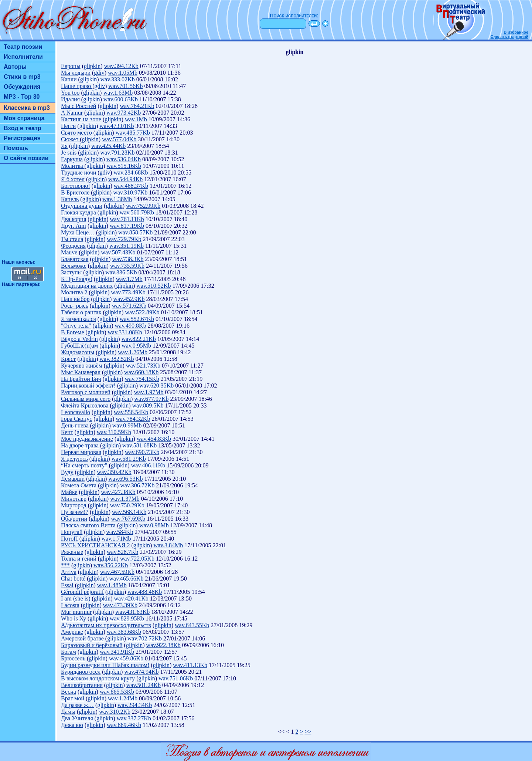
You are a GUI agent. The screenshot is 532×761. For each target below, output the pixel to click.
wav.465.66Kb (126, 579)
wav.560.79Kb (137, 212)
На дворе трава (80, 445)
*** (65, 565)
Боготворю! (76, 186)
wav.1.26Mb (133, 352)
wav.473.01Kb (117, 126)
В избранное (516, 32)
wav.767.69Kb (128, 519)
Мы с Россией (79, 106)
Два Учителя (77, 718)
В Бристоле (75, 192)
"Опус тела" (76, 326)
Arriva (69, 572)
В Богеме (73, 332)
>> (308, 732)
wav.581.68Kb (139, 445)
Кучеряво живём (82, 366)
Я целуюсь (74, 459)
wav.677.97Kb (151, 399)
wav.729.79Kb (124, 239)
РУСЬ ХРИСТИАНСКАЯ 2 (95, 545)
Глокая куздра (79, 212)
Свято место (76, 133)
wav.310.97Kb (130, 192)
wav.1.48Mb (112, 585)
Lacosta (70, 605)
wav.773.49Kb (128, 292)
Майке (69, 492)
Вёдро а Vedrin (79, 339)
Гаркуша (72, 159)
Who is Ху (74, 618)
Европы (71, 66)
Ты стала (72, 239)
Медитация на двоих (87, 286)
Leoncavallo (76, 412)
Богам (69, 652)
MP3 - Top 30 (22, 97)
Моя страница (24, 118)
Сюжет (70, 139)
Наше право (77, 86)
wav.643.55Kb (192, 625)
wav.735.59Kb (127, 266)
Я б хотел (73, 179)
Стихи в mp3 (22, 77)
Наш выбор (75, 299)
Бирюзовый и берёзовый (92, 645)
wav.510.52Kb (154, 286)
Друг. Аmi (74, 226)
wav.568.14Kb (129, 512)
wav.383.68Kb (124, 632)
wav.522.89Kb (142, 312)
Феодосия (73, 246)
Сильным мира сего (86, 399)
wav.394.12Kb (121, 66)
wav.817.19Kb (127, 226)
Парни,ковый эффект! (88, 385)
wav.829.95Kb (127, 618)
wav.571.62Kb (129, 306)
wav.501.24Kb (144, 685)
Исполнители (23, 57)
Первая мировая (81, 452)
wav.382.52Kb (117, 359)
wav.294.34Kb (135, 705)
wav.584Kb (120, 532)
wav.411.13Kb (190, 665)
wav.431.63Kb (132, 612)
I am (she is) (76, 598)
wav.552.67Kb (137, 319)
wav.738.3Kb (128, 259)
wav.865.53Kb (117, 692)
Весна (69, 692)
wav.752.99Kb (143, 206)
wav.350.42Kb (114, 472)
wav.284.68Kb (131, 173)
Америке (72, 632)
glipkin (92, 66)
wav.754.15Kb (142, 379)
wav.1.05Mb (123, 73)
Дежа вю (72, 725)
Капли (69, 79)
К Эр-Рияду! (77, 279)
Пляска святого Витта (88, 525)
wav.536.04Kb (124, 159)
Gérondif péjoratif (82, 592)
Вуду (67, 472)
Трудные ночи (79, 173)
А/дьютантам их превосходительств (106, 625)
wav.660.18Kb (141, 372)
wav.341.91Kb (117, 652)
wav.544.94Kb (125, 179)
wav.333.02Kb (117, 79)
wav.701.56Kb (125, 86)
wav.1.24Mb (123, 698)
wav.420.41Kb (131, 598)
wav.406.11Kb (148, 465)
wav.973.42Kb (124, 113)
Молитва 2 (74, 292)
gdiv (99, 73)
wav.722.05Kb (137, 559)
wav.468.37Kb (131, 186)
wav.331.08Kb (125, 332)
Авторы (15, 67)
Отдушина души (82, 206)
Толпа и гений (79, 559)
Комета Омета (79, 485)
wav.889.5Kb (148, 405)
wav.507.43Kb (118, 252)
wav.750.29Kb (127, 505)
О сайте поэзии (26, 158)
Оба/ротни (74, 519)
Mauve (69, 252)
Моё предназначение (87, 439)
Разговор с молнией (86, 392)
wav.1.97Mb (149, 392)
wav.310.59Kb (114, 432)
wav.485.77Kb (133, 133)
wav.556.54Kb (131, 412)
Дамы (68, 712)
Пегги (68, 126)
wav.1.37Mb (125, 499)
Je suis (69, 153)
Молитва (73, 166)
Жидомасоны (78, 352)
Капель (70, 199)
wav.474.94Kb (141, 672)
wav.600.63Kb (121, 99)
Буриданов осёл (81, 672)
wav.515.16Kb (124, 166)
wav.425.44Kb (108, 146)
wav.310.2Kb (115, 712)
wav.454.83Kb (154, 439)
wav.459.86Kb (126, 658)
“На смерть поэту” (84, 465)
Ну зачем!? (75, 512)
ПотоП (69, 539)
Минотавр (74, 499)
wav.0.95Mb (136, 346)
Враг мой (73, 698)
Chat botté (73, 579)
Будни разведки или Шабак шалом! (105, 665)
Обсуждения (22, 87)
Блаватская (75, 259)
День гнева (75, 425)
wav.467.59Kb (117, 572)
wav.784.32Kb (133, 419)
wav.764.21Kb (137, 106)
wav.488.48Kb (145, 592)
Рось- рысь (75, 306)
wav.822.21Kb (139, 339)
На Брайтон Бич (81, 379)
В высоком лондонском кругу (98, 678)
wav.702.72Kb (145, 638)
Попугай (72, 532)
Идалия (70, 99)
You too (70, 93)
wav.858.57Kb (135, 232)
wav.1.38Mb (117, 199)
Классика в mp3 (27, 108)
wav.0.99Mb (127, 425)
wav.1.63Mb (118, 93)
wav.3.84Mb (168, 545)
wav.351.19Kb (127, 246)
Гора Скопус (76, 419)
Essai (67, 585)
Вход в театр (23, 128)
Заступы (71, 272)
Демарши (73, 479)
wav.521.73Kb (143, 366)
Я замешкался (79, 319)
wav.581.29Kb (129, 459)
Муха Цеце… (78, 232)
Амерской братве (82, 638)
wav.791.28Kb (117, 153)
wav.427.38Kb (118, 492)
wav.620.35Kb (156, 385)
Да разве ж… (77, 705)
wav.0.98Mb (154, 525)
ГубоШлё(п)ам (79, 346)
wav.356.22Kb (111, 565)
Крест (68, 359)
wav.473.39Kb (120, 605)
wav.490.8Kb (130, 326)
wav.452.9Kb (129, 299)
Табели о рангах (81, 312)
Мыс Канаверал (81, 372)
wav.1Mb (136, 119)
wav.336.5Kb (121, 272)
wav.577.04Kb (119, 139)
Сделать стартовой (509, 37)
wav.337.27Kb (134, 718)
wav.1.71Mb (116, 539)
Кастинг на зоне (81, 119)
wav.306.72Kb (137, 485)
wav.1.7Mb (129, 279)
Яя (64, 146)
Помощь (16, 148)
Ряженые (72, 552)
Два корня (74, 219)
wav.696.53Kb (125, 479)
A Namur (72, 113)
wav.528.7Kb (122, 552)
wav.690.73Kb (142, 452)
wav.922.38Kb (163, 645)
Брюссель (73, 658)
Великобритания (82, 685)
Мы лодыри (76, 73)
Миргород (74, 505)
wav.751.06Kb (176, 678)
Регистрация (22, 138)
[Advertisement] (28, 215)
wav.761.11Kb (127, 219)
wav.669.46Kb (124, 725)
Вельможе (74, 266)
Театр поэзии (23, 47)
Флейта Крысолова (85, 405)
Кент (67, 432)
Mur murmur (76, 612)
